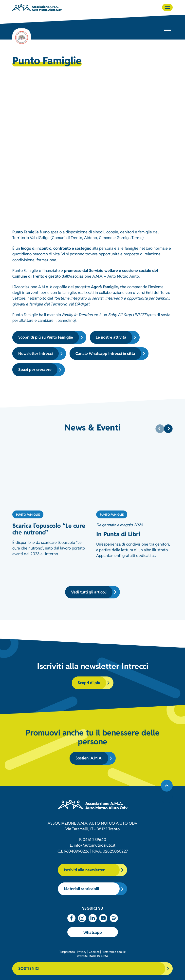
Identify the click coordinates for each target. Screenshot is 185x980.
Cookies (94, 951)
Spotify (114, 918)
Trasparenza (67, 951)
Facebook (71, 918)
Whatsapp (93, 932)
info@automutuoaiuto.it (95, 845)
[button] (167, 7)
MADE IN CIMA (98, 956)
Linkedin (93, 918)
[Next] (168, 429)
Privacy (82, 951)
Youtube (103, 918)
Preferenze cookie (114, 951)
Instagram (82, 918)
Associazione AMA (37, 7)
